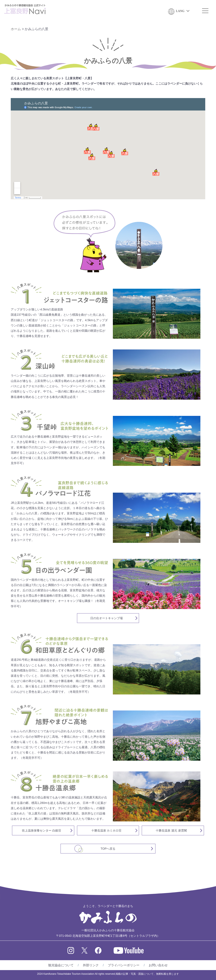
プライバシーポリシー (124, 965)
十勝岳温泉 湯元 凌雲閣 (171, 830)
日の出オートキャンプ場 (107, 618)
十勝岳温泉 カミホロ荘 (107, 830)
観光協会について (61, 965)
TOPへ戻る (108, 849)
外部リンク (91, 965)
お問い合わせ (158, 965)
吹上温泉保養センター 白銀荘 (42, 830)
